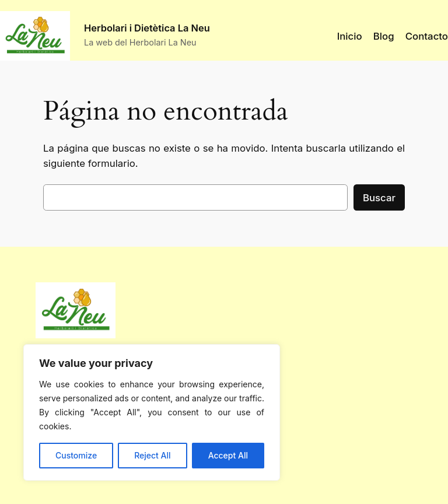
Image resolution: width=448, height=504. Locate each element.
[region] (152, 412)
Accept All (228, 455)
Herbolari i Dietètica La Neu (147, 28)
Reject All (152, 455)
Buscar (379, 198)
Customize (76, 455)
